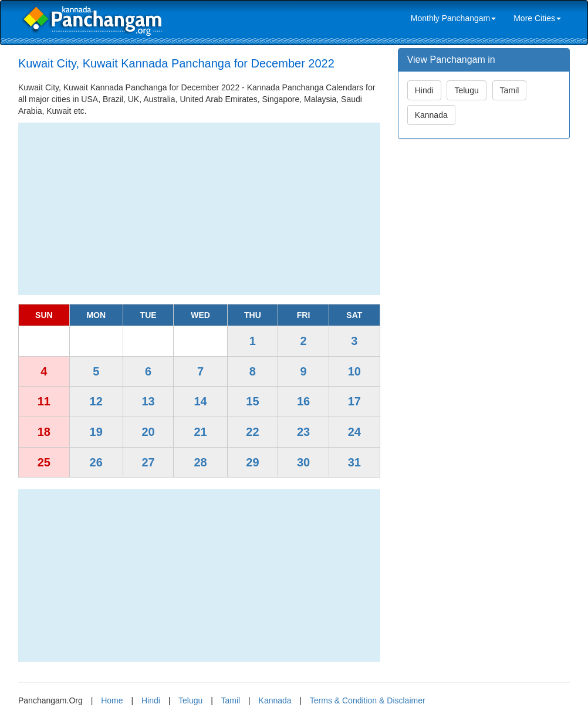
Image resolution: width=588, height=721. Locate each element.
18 (44, 432)
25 (44, 462)
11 (44, 401)
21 (200, 432)
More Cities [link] (537, 18)
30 (303, 462)
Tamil (510, 90)
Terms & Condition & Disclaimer (368, 700)
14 (200, 401)
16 (303, 401)
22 (252, 432)
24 (354, 432)
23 (303, 432)
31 (354, 462)
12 (96, 401)
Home (112, 700)
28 (200, 462)
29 (252, 462)
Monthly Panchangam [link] (453, 18)
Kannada (431, 115)
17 (354, 401)
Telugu (466, 90)
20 (148, 432)
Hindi (424, 90)
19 (96, 432)
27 (148, 462)
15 (252, 401)
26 (96, 462)
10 (354, 371)
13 (148, 401)
